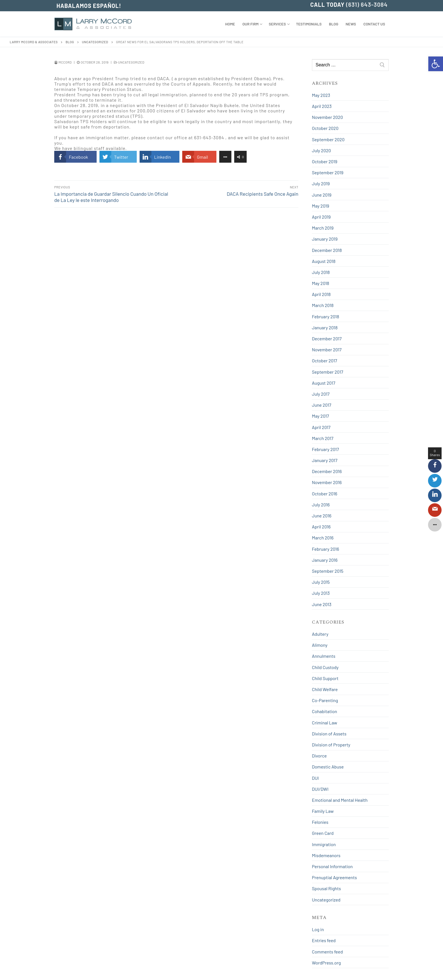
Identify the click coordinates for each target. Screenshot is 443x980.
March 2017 (323, 438)
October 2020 (325, 128)
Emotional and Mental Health (340, 800)
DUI (315, 778)
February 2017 (325, 449)
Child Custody (325, 667)
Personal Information (332, 866)
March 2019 (323, 228)
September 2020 (328, 139)
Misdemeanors (326, 855)
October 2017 (324, 361)
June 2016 (322, 516)
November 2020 (327, 117)
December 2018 (327, 250)
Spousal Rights (326, 888)
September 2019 (328, 172)
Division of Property (331, 745)
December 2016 (327, 471)
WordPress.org (326, 963)
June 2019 (322, 195)
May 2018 (321, 283)
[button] (436, 64)
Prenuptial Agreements (334, 877)
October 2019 (325, 161)
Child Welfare (325, 689)
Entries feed (324, 940)
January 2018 (325, 327)
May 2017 (320, 416)
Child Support (325, 678)
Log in (318, 929)
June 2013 (322, 604)
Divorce (319, 756)
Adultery (320, 634)
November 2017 (327, 349)
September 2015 (328, 571)
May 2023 (321, 95)
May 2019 (321, 206)
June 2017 (322, 405)
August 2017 (323, 383)
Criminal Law (324, 723)
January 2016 (325, 560)
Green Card (323, 833)
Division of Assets (329, 734)
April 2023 (322, 106)
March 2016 (323, 538)
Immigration (324, 844)
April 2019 (321, 217)
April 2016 (321, 527)
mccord (63, 62)
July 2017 (321, 394)
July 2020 (321, 150)
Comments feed (327, 952)
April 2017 (321, 427)
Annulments (324, 656)
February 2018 (325, 316)
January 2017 (325, 460)
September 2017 (328, 372)
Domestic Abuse (328, 767)
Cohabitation (324, 711)
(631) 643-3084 (367, 5)
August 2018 (324, 261)
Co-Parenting (325, 700)
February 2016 (325, 549)
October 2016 (325, 494)
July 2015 (321, 582)
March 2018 (323, 305)
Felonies (320, 822)
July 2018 (321, 272)
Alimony (320, 645)
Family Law (323, 811)
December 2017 (327, 338)
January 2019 (325, 239)
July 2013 (321, 593)
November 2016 (327, 482)
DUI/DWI (320, 789)
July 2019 (321, 183)
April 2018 (321, 294)
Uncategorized (129, 62)
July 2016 (321, 505)
